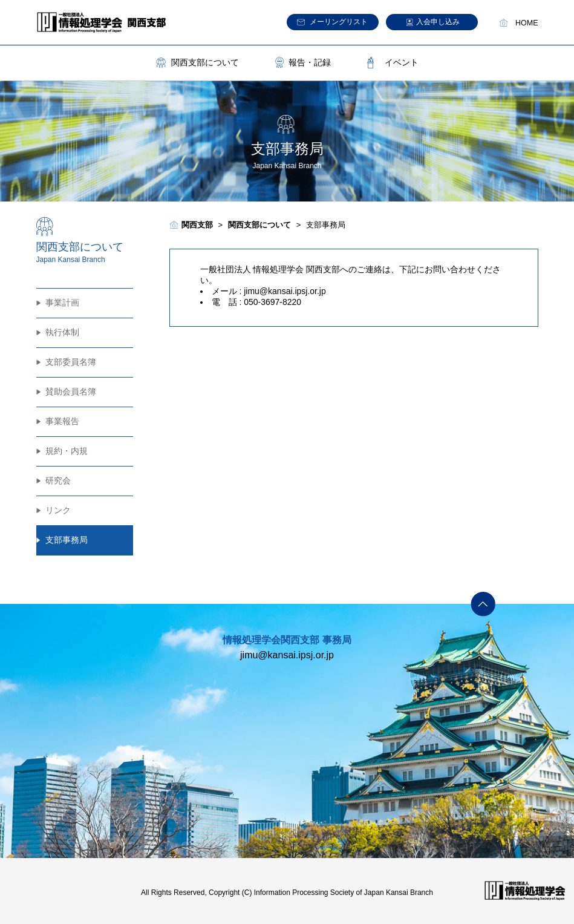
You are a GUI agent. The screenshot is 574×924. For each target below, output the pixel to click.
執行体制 (62, 332)
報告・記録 (310, 62)
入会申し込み (438, 22)
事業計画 (62, 303)
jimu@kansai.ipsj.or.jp (285, 291)
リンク (58, 510)
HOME (527, 23)
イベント (402, 62)
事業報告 (62, 421)
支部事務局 (67, 540)
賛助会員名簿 (71, 392)
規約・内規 (67, 451)
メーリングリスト (339, 22)
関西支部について (205, 62)
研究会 (58, 480)
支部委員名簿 (71, 362)
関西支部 (197, 225)
